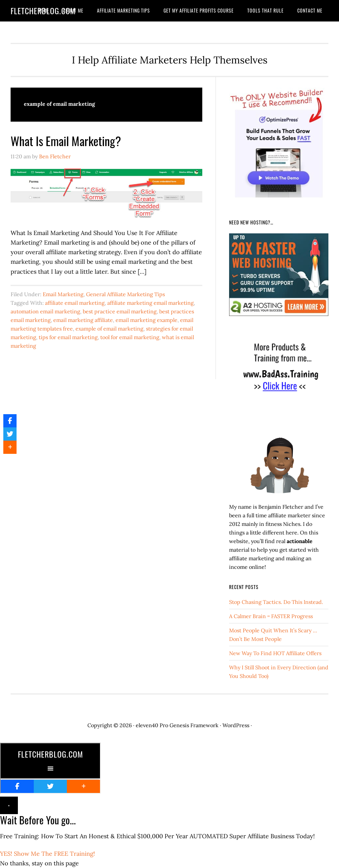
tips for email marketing (68, 337)
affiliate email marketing (75, 303)
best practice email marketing (120, 311)
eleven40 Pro (152, 725)
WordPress (236, 725)
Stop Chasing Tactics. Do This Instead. (276, 602)
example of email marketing (109, 329)
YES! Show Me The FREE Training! (48, 854)
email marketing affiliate (83, 320)
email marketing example (146, 320)
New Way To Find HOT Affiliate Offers (275, 653)
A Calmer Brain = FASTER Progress (271, 616)
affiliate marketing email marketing (150, 303)
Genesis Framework (194, 725)
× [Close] (9, 805)
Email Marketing (63, 294)
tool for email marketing (130, 337)
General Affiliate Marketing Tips (125, 294)
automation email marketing (45, 311)
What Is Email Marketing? (66, 141)
